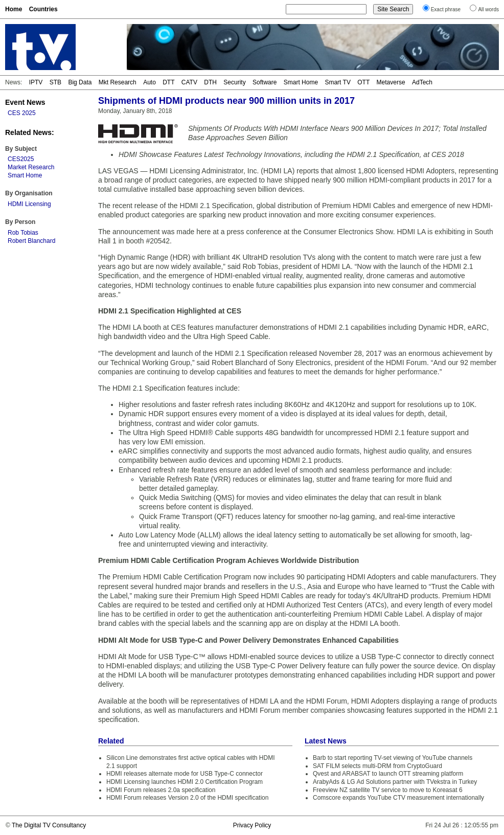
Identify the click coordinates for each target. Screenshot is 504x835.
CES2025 (21, 159)
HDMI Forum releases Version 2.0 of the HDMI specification (187, 798)
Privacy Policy (252, 825)
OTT (363, 82)
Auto (150, 82)
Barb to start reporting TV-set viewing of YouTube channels (393, 758)
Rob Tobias (23, 233)
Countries (43, 9)
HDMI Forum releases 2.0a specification (161, 790)
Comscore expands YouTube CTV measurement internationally (398, 798)
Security (234, 82)
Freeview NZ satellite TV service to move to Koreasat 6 (388, 790)
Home (14, 9)
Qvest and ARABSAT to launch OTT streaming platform (388, 774)
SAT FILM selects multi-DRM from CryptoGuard (377, 766)
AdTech (422, 82)
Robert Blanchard (31, 241)
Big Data (80, 82)
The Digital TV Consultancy (49, 825)
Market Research (31, 167)
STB (55, 82)
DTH (210, 82)
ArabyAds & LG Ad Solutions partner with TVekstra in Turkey (395, 782)
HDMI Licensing (29, 204)
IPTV (36, 82)
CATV (189, 82)
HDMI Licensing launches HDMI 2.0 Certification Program (185, 782)
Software (265, 82)
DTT (168, 82)
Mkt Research (118, 82)
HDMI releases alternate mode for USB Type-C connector (185, 774)
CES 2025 (22, 113)
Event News (25, 102)
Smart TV (337, 82)
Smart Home (301, 82)
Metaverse (391, 82)
